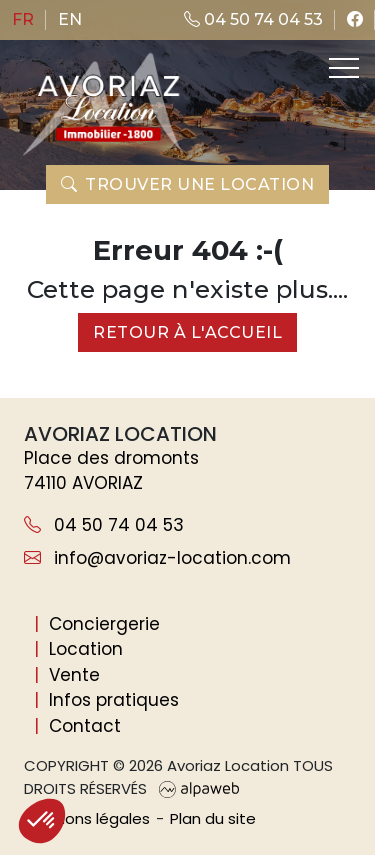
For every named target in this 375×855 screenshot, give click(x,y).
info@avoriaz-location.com (157, 558)
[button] (42, 821)
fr (23, 19)
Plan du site (213, 818)
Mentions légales (87, 818)
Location (86, 649)
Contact (85, 726)
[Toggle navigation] (342, 68)
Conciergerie (104, 624)
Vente (74, 675)
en (70, 19)
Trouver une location (188, 184)
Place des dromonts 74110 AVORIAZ (111, 471)
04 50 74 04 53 (253, 19)
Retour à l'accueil (187, 332)
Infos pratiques (114, 700)
